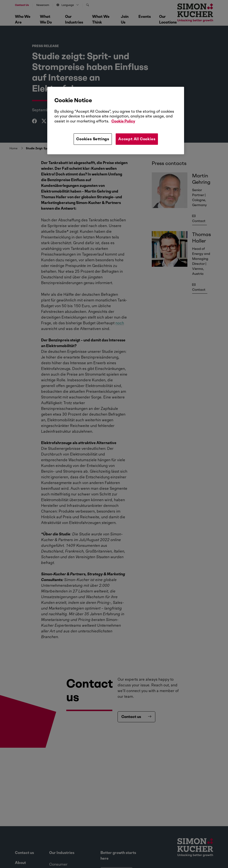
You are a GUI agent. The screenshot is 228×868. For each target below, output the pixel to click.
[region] (116, 121)
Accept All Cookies (137, 139)
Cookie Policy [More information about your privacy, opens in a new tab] (123, 121)
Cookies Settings (93, 139)
